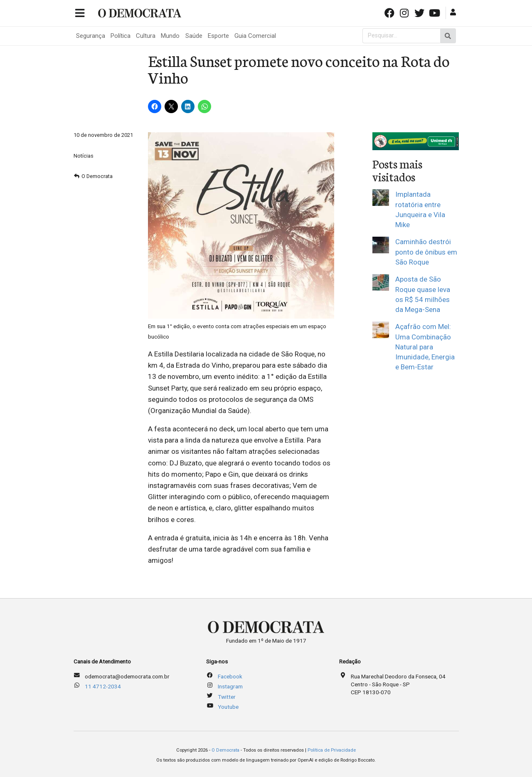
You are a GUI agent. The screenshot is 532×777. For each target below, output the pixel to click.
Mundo (170, 36)
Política (121, 36)
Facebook (230, 676)
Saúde (194, 36)
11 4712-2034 (103, 686)
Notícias (84, 156)
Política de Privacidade (332, 750)
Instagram (230, 686)
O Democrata (97, 176)
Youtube (228, 707)
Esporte (218, 36)
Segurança (91, 36)
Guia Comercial (255, 36)
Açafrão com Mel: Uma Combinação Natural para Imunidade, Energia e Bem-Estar (425, 347)
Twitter (227, 697)
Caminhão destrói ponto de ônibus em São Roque (426, 252)
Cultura (146, 36)
